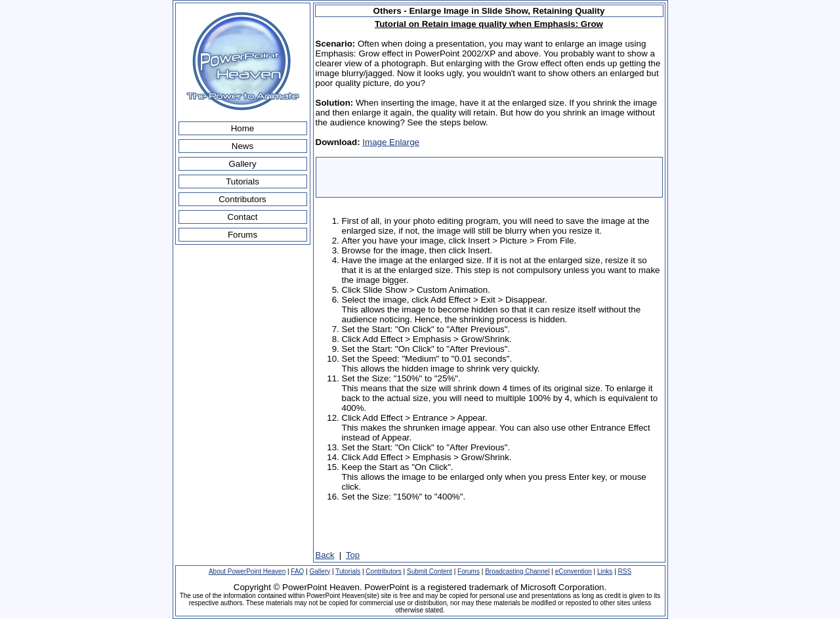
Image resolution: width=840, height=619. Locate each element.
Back (325, 555)
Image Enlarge (391, 142)
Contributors (242, 199)
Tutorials (242, 181)
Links (605, 571)
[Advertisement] (489, 177)
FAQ (297, 571)
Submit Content (430, 571)
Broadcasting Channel (517, 571)
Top (353, 555)
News (242, 146)
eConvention (574, 571)
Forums (242, 235)
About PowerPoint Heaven (247, 571)
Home (243, 128)
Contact (243, 217)
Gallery (242, 164)
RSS (625, 571)
